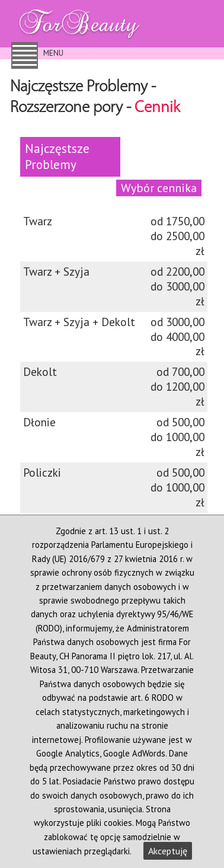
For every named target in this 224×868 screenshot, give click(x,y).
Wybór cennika (159, 188)
